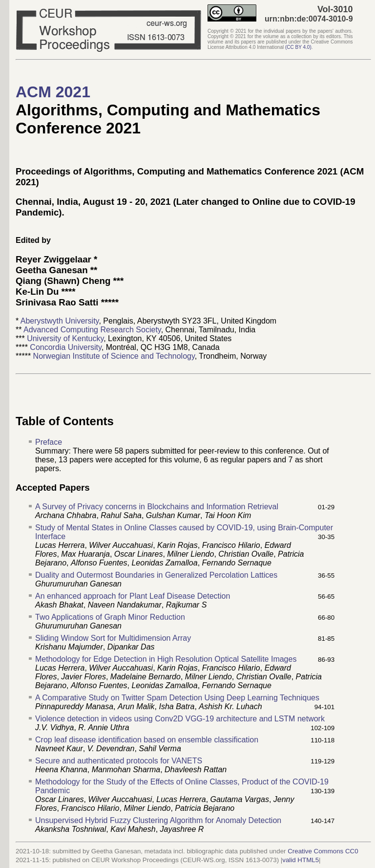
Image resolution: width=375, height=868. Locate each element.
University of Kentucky (65, 338)
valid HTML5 (301, 860)
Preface (49, 442)
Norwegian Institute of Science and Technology (114, 356)
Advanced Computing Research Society (92, 330)
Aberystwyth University (60, 321)
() (298, 47)
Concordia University (65, 347)
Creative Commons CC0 (323, 851)
